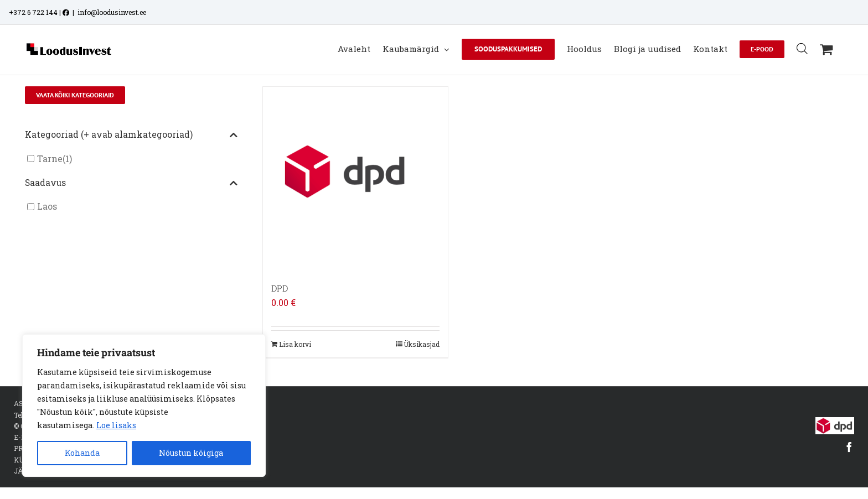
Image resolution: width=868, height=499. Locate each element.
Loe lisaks (116, 425)
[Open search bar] (802, 48)
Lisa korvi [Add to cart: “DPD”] (295, 344)
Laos (47, 207)
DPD (280, 288)
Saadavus (131, 183)
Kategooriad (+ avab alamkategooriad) (131, 135)
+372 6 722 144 (33, 12)
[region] (144, 406)
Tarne (50, 158)
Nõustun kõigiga (191, 453)
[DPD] (355, 179)
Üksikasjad (422, 344)
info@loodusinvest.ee (112, 12)
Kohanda (82, 453)
